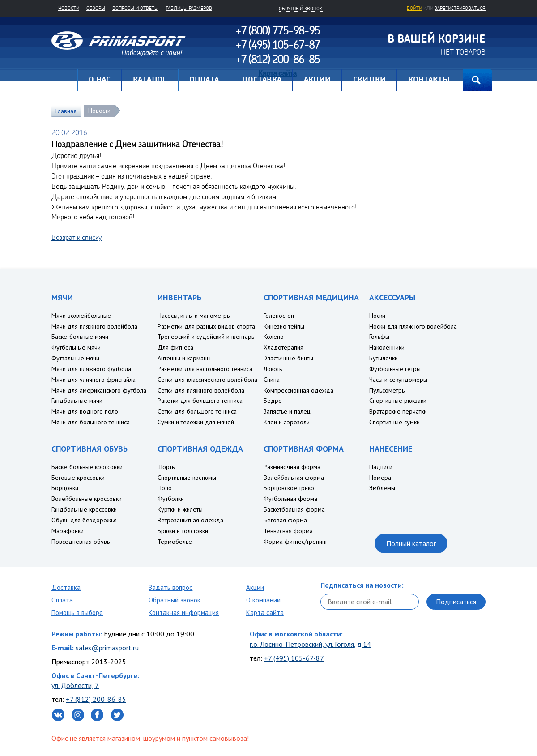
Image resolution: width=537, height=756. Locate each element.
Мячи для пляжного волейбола (94, 326)
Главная (64, 80)
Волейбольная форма (294, 478)
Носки (377, 316)
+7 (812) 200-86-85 (96, 699)
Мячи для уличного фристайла (94, 380)
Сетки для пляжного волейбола (201, 390)
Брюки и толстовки (183, 531)
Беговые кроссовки (78, 478)
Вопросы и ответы (135, 8)
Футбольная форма (290, 499)
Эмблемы (382, 488)
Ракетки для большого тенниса (200, 401)
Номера (380, 478)
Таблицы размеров (189, 8)
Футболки (171, 499)
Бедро (273, 401)
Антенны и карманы (184, 358)
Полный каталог (411, 543)
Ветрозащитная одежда (190, 520)
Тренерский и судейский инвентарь (206, 337)
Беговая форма (285, 520)
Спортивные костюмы (187, 478)
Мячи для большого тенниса (91, 422)
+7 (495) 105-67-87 (294, 658)
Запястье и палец (287, 411)
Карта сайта (265, 613)
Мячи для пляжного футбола (91, 369)
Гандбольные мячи (77, 401)
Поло (165, 488)
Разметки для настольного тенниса (205, 369)
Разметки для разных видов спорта (206, 326)
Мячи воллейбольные (81, 316)
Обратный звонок (175, 600)
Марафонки (68, 531)
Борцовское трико (289, 488)
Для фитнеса (175, 347)
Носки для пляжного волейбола (413, 326)
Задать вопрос (170, 587)
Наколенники (387, 347)
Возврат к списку (77, 237)
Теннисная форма (288, 531)
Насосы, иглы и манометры (194, 316)
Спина (272, 380)
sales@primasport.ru (107, 648)
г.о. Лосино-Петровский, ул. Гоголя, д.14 (310, 644)
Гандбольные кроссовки (84, 509)
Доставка (66, 587)
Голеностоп (279, 316)
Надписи (381, 467)
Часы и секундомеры (398, 380)
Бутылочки (384, 358)
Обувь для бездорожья (84, 520)
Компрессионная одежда (298, 390)
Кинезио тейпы (284, 326)
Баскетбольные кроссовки (87, 467)
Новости (69, 8)
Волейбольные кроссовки (87, 499)
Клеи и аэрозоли (287, 422)
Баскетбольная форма (294, 509)
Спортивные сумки (394, 422)
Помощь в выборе (77, 613)
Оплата (62, 600)
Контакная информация (184, 613)
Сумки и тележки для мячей (196, 422)
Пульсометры (388, 390)
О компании (263, 600)
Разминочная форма (292, 467)
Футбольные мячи (76, 347)
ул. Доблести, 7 (75, 685)
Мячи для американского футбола (99, 390)
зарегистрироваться (460, 8)
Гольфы (379, 337)
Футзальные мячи (75, 358)
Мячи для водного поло (85, 411)
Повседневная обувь (81, 542)
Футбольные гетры (395, 369)
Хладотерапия (283, 347)
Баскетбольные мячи (80, 337)
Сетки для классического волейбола (207, 380)
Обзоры (96, 8)
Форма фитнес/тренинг (296, 542)
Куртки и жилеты (180, 509)
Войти (414, 8)
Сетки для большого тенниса (197, 411)
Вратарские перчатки (398, 411)
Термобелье (175, 542)
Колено (274, 337)
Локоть (273, 369)
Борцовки (65, 488)
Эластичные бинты (288, 358)
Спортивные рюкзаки (398, 401)
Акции (255, 587)
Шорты (167, 467)
